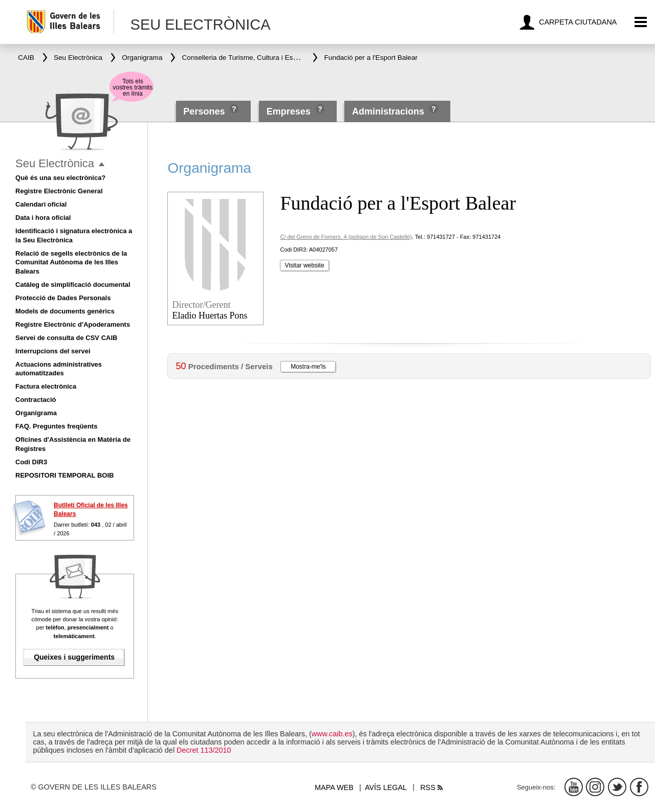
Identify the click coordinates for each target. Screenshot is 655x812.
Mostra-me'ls (308, 367)
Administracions (388, 111)
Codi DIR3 (31, 462)
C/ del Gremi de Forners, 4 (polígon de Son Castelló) (346, 237)
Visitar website (304, 265)
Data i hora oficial (43, 218)
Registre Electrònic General (59, 191)
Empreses (289, 111)
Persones (205, 111)
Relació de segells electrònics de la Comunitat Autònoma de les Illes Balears (71, 263)
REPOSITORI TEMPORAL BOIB (64, 475)
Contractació (36, 400)
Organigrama (36, 413)
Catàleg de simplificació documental (73, 285)
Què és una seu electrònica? (60, 178)
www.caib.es (332, 734)
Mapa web (334, 787)
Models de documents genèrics (65, 311)
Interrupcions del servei (53, 351)
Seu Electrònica (55, 163)
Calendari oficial (41, 204)
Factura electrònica (46, 386)
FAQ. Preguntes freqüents (56, 426)
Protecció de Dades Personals (63, 298)
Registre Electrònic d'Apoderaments (73, 324)
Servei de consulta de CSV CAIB (66, 338)
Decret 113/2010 (204, 750)
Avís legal (386, 787)
